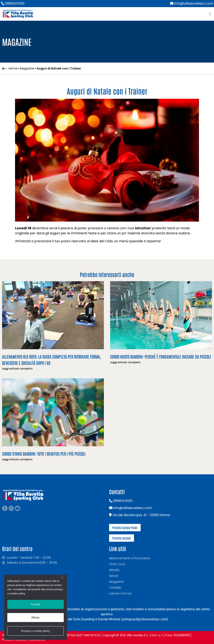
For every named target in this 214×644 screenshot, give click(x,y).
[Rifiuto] (62, 577)
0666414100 (13, 3)
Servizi (114, 576)
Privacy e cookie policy (35, 631)
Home (13, 68)
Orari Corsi (117, 564)
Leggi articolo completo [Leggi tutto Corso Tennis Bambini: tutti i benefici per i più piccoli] (17, 459)
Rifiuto (36, 618)
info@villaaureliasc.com (192, 3)
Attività (114, 570)
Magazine (27, 68)
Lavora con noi (120, 593)
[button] (210, 14)
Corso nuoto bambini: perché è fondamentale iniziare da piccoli (160, 357)
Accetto (35, 604)
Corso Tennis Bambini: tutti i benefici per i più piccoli (44, 454)
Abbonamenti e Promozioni (130, 558)
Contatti (115, 588)
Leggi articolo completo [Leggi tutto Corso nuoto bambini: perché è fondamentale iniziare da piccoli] (125, 362)
